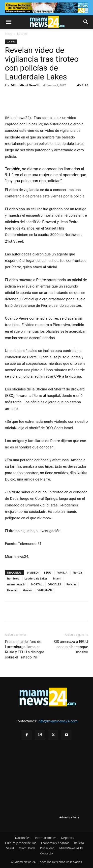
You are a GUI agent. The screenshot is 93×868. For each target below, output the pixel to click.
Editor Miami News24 (25, 85)
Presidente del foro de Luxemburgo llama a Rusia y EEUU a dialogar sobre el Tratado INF (25, 649)
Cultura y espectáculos (21, 843)
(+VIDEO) (33, 572)
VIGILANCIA (45, 590)
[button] (8, 22)
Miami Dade (27, 848)
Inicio (9, 34)
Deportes (67, 838)
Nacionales (23, 838)
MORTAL (37, 584)
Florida (77, 572)
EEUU (48, 572)
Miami (57, 578)
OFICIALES (54, 584)
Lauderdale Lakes (36, 578)
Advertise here (69, 817)
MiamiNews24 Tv (71, 848)
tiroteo (28, 590)
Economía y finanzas (55, 843)
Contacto (46, 853)
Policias (71, 584)
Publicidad (47, 848)
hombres (13, 578)
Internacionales (46, 838)
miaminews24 (16, 584)
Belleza (79, 843)
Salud (10, 848)
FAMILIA (62, 572)
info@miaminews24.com (58, 721)
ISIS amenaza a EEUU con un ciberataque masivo (70, 647)
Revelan (12, 590)
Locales (22, 34)
